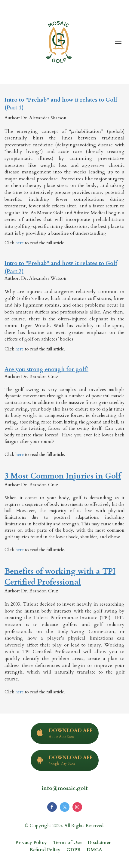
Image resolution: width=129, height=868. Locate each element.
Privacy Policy (31, 843)
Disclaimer (99, 843)
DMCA (94, 850)
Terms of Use (67, 843)
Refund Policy (45, 850)
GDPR (74, 850)
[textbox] (64, 396)
